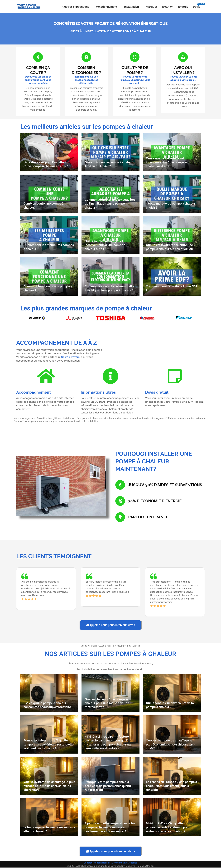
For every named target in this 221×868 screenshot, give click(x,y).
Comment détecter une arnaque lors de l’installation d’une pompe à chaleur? (110, 204)
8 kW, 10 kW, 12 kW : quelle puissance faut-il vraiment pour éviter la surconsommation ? (168, 828)
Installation (132, 7)
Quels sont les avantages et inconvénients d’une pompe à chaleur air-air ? (105, 245)
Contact (88, 863)
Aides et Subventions (75, 7)
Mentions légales (102, 863)
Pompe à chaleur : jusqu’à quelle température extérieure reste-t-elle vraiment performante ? (49, 745)
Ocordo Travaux (71, 357)
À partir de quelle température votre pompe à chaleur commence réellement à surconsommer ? (110, 828)
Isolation (168, 7)
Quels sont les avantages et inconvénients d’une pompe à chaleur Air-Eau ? (166, 163)
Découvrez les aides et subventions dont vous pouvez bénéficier (38, 80)
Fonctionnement (107, 7)
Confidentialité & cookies (125, 863)
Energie (183, 7)
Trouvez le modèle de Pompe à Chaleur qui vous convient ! (135, 80)
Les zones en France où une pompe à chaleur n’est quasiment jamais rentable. (171, 786)
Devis (196, 5)
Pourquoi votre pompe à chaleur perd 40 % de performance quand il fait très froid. (109, 786)
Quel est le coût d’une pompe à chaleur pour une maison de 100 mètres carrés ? (107, 703)
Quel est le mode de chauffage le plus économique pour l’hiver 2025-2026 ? (170, 745)
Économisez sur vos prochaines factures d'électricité (86, 80)
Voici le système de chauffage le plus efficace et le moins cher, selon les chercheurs (49, 786)
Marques (152, 7)
